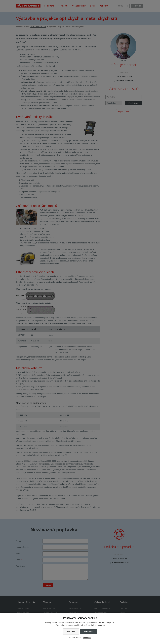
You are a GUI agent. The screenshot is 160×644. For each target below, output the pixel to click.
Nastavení (71, 631)
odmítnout (87, 638)
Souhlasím (89, 631)
